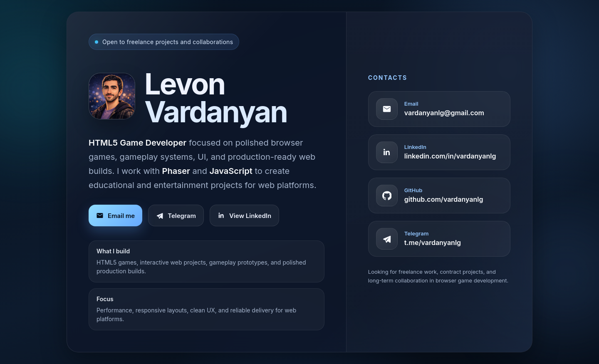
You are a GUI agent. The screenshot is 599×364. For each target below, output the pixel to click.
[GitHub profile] (439, 196)
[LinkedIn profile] (439, 152)
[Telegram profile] (439, 239)
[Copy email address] (439, 109)
